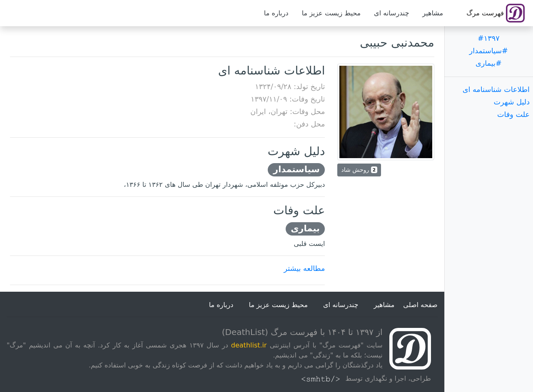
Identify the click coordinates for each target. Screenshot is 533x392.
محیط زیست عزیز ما (331, 13)
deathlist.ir (249, 345)
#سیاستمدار (489, 51)
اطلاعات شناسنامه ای (496, 89)
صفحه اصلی (420, 305)
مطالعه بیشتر (304, 268)
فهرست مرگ (496, 13)
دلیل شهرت (512, 102)
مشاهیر (433, 13)
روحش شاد (359, 170)
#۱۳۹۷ (489, 38)
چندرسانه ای (391, 13)
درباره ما (276, 13)
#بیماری (489, 63)
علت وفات (513, 114)
